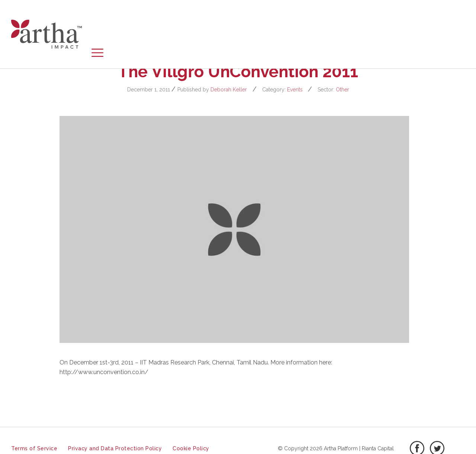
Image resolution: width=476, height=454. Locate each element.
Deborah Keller (229, 90)
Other (342, 90)
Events (295, 90)
